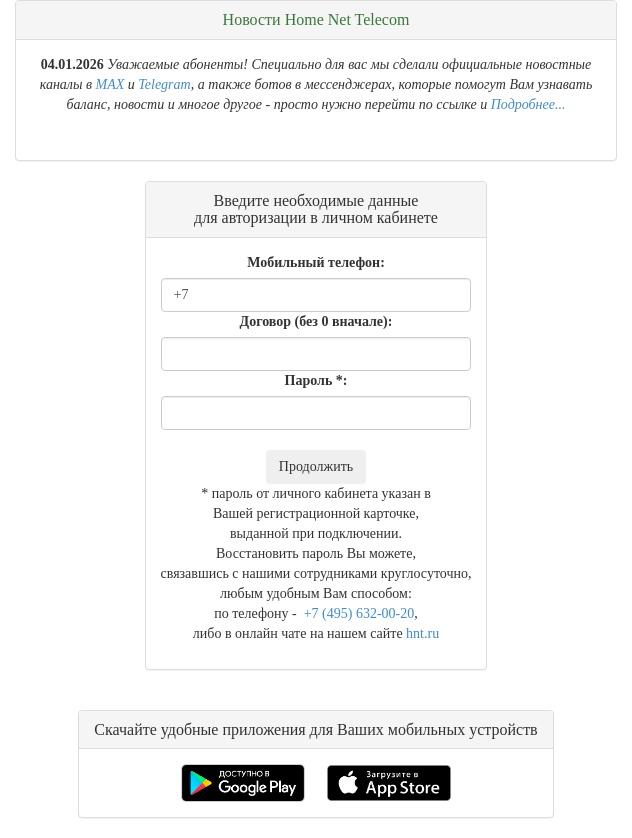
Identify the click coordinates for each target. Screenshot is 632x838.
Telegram (164, 84)
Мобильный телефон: (316, 262)
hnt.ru (422, 633)
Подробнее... (528, 104)
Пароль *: (316, 380)
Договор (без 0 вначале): (316, 321)
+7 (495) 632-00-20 (357, 613)
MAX (110, 84)
